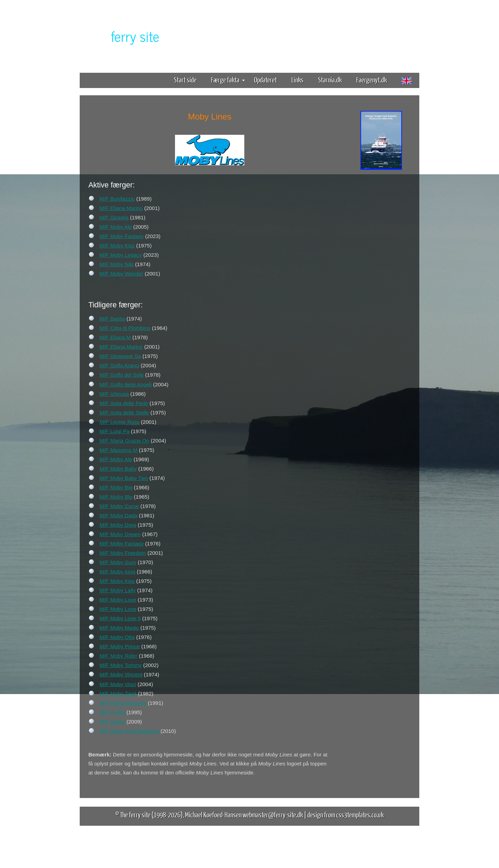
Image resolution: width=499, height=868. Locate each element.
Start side (185, 80)
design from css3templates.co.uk (345, 814)
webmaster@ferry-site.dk (273, 814)
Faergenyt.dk (371, 80)
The (123, 36)
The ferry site (135, 814)
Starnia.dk (330, 80)
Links (297, 80)
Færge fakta (228, 80)
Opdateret (265, 80)
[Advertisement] (381, 280)
